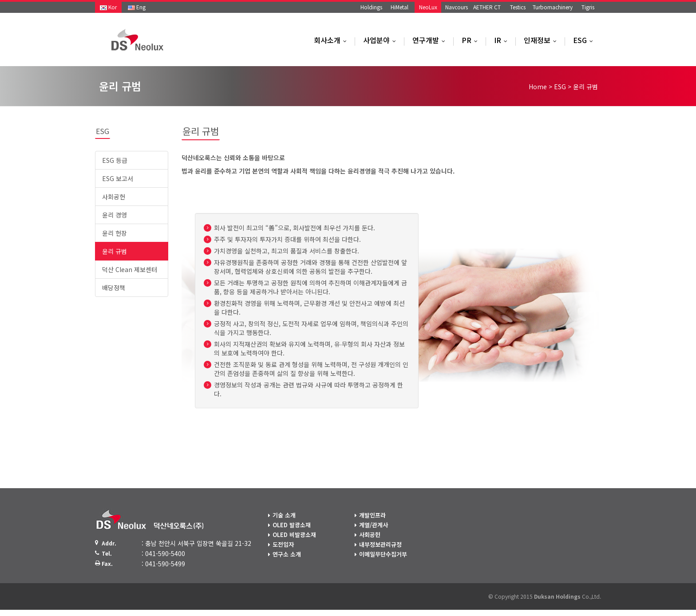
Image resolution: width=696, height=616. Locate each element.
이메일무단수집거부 (383, 554)
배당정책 (114, 288)
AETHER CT (487, 7)
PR (472, 40)
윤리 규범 (115, 251)
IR (503, 40)
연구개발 (431, 40)
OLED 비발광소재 (294, 535)
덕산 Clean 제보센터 (130, 269)
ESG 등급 (115, 160)
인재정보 (542, 40)
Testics (518, 7)
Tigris (588, 7)
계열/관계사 (374, 525)
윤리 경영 (115, 215)
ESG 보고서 (118, 178)
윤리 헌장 (115, 233)
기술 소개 (284, 515)
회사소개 (332, 40)
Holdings (371, 7)
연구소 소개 (287, 554)
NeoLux (428, 7)
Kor (108, 7)
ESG (585, 40)
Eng (137, 7)
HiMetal (399, 7)
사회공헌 (114, 197)
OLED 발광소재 (292, 525)
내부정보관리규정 (380, 544)
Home (538, 87)
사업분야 (382, 40)
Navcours (457, 7)
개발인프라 (372, 515)
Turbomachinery (553, 7)
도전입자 (283, 544)
